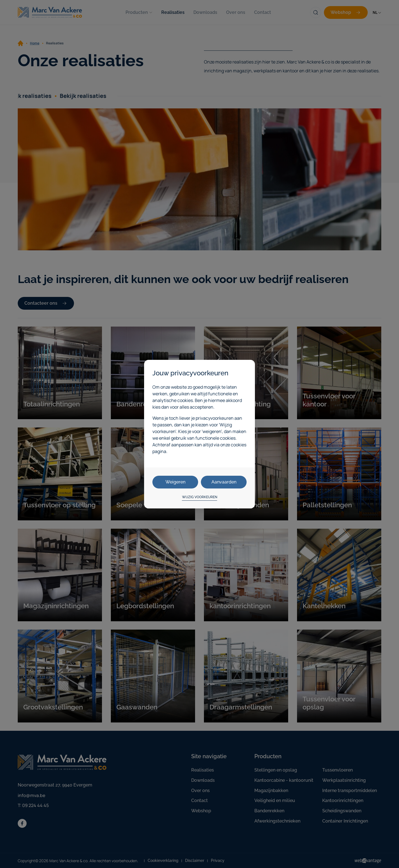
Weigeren (175, 482)
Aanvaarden (224, 482)
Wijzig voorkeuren (200, 497)
